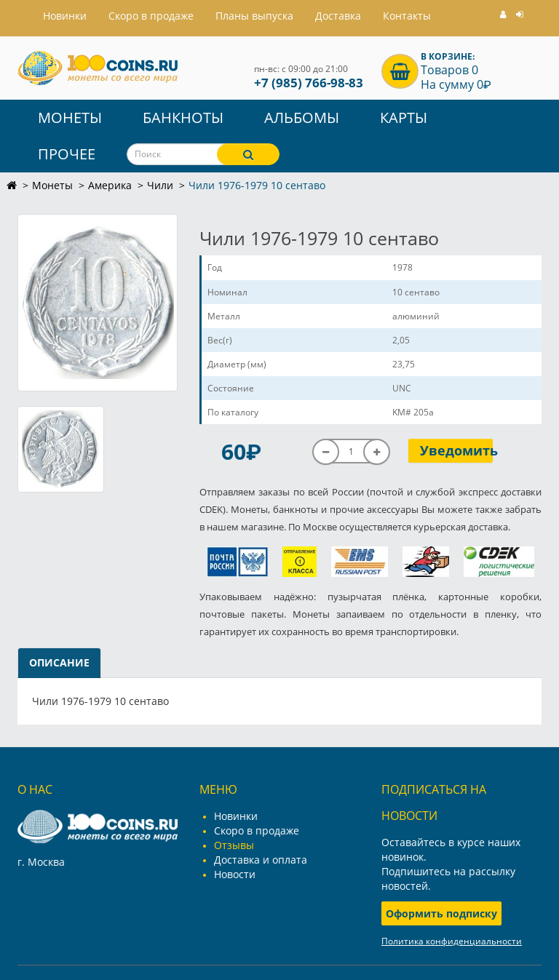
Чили (160, 185)
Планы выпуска (254, 16)
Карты (404, 117)
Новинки (236, 816)
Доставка (338, 16)
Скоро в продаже (151, 16)
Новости (235, 874)
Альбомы (302, 117)
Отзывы (234, 845)
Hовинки (65, 16)
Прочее (67, 154)
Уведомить (457, 450)
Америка (110, 185)
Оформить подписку (441, 913)
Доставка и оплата (261, 860)
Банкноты (183, 117)
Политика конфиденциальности (452, 941)
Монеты (70, 117)
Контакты (407, 16)
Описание (59, 662)
